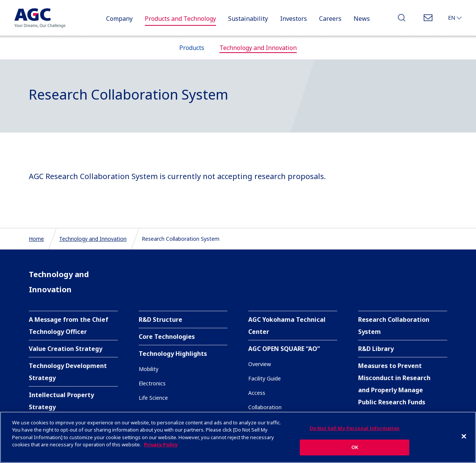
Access (257, 393)
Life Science (153, 398)
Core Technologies (167, 337)
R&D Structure (160, 320)
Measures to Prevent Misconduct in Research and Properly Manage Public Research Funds (394, 384)
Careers (330, 19)
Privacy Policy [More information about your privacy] (161, 445)
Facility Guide (265, 378)
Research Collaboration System (394, 326)
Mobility (149, 369)
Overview (260, 364)
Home (36, 239)
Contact (428, 20)
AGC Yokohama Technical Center (287, 326)
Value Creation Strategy (66, 349)
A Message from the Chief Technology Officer (69, 326)
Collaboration (265, 407)
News (362, 19)
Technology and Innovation (93, 239)
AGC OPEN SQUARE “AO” (284, 349)
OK (355, 447)
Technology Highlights (173, 354)
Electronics (152, 383)
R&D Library (376, 349)
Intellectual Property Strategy (61, 401)
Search (402, 20)
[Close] (464, 436)
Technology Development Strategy (68, 372)
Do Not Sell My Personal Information (355, 429)
